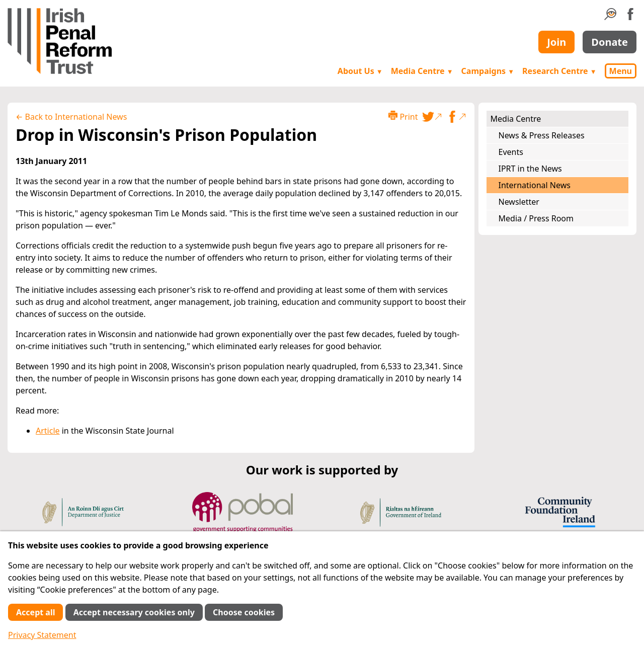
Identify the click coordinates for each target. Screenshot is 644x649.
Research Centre (559, 71)
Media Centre (422, 71)
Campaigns (488, 71)
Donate (610, 42)
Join (556, 42)
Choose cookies (244, 612)
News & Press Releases (542, 135)
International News (535, 185)
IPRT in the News (530, 169)
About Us (360, 71)
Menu (621, 71)
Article (48, 431)
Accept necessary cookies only (134, 612)
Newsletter (519, 202)
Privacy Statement (42, 635)
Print (403, 116)
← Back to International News (71, 117)
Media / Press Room (536, 218)
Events (511, 152)
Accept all (35, 612)
